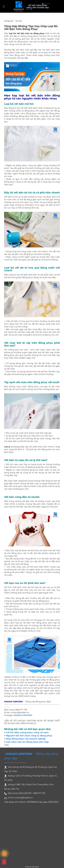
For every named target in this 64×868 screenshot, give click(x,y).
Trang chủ (9, 21)
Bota (37, 867)
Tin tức (19, 21)
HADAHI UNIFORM (23, 715)
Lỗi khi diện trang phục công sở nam (27, 732)
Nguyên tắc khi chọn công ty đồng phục (29, 736)
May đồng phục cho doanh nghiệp (26, 739)
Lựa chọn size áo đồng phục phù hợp (27, 742)
